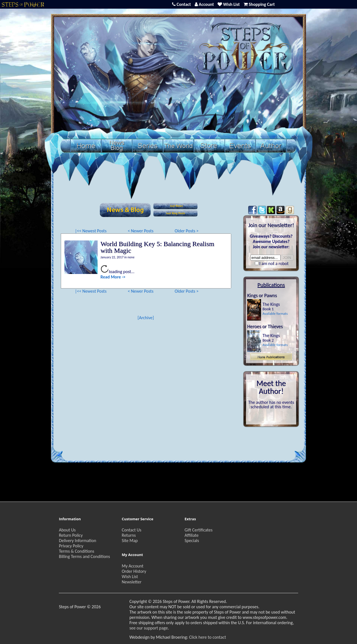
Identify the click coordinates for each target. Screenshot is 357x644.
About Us (67, 530)
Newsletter (132, 582)
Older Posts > (187, 231)
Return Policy (71, 535)
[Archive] (146, 318)
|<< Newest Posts (91, 231)
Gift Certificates (199, 530)
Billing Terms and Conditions (84, 556)
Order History (134, 571)
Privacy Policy (71, 546)
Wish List (130, 577)
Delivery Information (78, 541)
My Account (132, 566)
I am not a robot (274, 263)
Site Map (130, 541)
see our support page (149, 628)
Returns (129, 535)
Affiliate (192, 535)
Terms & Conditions (77, 551)
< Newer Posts (141, 231)
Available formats (275, 313)
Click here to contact (208, 637)
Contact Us (131, 530)
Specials (192, 541)
